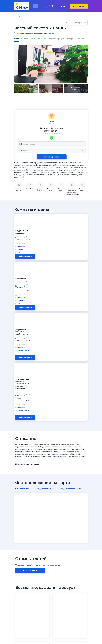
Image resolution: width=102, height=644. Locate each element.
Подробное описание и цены (48, 216)
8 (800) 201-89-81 (25, 617)
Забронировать (52, 145)
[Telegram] (24, 610)
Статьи (17, 591)
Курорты (56, 565)
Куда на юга (20, 565)
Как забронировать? (23, 584)
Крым (54, 571)
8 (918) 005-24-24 (63, 617)
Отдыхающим (21, 581)
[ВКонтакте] (16, 610)
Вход (63, 6)
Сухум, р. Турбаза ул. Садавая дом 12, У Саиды (34, 33)
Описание (41, 39)
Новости (18, 571)
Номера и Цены (28, 39)
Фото (17, 39)
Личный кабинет (59, 591)
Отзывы (80, 39)
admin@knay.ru (62, 610)
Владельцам (58, 581)
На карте (71, 39)
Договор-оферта (59, 594)
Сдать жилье (79, 6)
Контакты (18, 575)
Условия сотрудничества (63, 588)
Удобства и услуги (56, 39)
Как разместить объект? (62, 584)
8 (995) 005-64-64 (63, 620)
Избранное (19, 594)
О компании (19, 568)
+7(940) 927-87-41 (52, 119)
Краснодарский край (61, 568)
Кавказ (55, 578)
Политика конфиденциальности (27, 637)
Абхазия (55, 575)
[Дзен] (20, 610)
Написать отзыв (30, 435)
